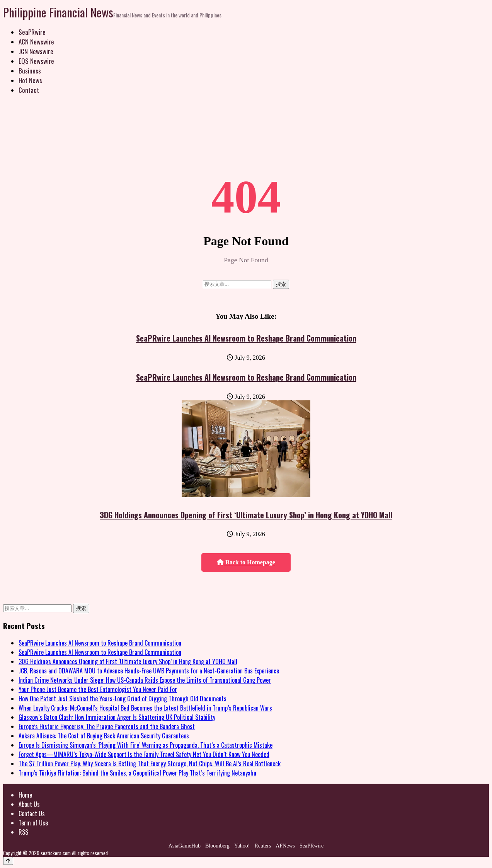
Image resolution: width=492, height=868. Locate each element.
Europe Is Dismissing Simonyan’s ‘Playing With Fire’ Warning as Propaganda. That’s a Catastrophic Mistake (146, 745)
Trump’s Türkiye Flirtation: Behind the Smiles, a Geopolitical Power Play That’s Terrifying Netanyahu (137, 773)
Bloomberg (217, 846)
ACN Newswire (36, 42)
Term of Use (33, 823)
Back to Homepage (246, 562)
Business (30, 71)
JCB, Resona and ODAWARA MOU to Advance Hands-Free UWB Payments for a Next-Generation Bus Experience (149, 671)
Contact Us (32, 813)
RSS (23, 832)
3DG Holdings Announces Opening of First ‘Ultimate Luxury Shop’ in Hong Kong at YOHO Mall (246, 515)
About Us (29, 804)
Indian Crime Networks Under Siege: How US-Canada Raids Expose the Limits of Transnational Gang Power (145, 680)
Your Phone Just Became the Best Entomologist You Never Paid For (98, 689)
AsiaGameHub (185, 846)
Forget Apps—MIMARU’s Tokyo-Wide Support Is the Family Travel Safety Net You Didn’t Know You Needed (144, 754)
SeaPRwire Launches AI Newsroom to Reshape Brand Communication (246, 338)
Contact (29, 90)
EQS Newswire (36, 61)
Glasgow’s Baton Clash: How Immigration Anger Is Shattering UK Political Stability (117, 717)
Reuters (263, 846)
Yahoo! (242, 846)
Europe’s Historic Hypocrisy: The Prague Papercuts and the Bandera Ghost (107, 726)
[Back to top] (8, 861)
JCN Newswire (36, 51)
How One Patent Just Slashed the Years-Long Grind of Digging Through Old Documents (123, 699)
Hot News (30, 80)
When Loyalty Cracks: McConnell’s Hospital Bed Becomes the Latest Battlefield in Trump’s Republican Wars (145, 708)
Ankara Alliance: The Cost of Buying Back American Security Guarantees (104, 736)
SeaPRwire (32, 32)
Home (25, 795)
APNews (285, 846)
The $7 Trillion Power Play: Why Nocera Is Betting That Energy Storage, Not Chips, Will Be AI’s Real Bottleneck (150, 764)
